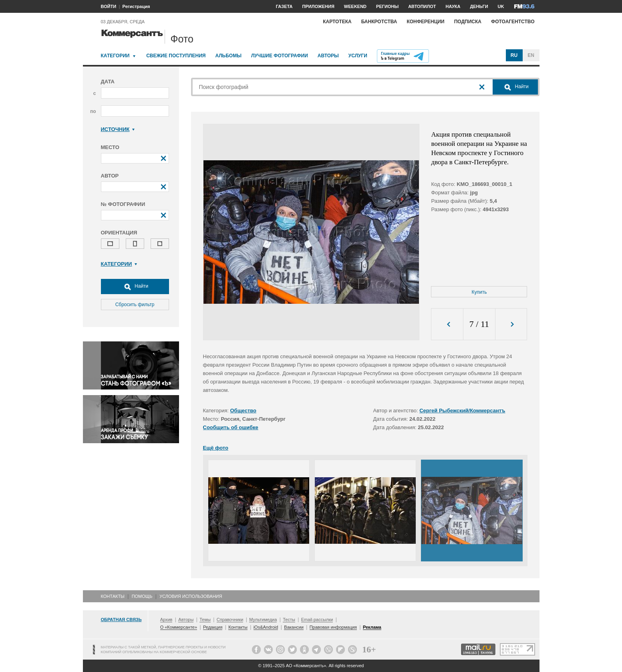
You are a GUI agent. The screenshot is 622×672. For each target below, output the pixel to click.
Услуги (358, 56)
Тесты (289, 620)
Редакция (213, 627)
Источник (118, 129)
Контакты (113, 596)
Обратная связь (121, 620)
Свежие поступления (176, 56)
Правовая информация (333, 627)
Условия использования (191, 596)
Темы (205, 620)
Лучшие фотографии (280, 56)
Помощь (142, 596)
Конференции (425, 22)
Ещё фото (216, 448)
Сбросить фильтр (135, 305)
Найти (135, 287)
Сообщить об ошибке (231, 427)
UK (501, 6)
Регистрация (136, 6)
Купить (479, 292)
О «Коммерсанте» (179, 627)
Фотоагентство (513, 22)
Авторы (328, 56)
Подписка (468, 22)
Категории (115, 56)
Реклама (372, 627)
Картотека (337, 22)
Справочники (230, 620)
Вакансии (294, 627)
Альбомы (228, 56)
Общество (244, 411)
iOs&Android (266, 627)
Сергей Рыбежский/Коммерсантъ (462, 411)
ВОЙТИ (109, 6)
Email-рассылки (317, 620)
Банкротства (379, 22)
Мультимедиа (263, 620)
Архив (166, 620)
